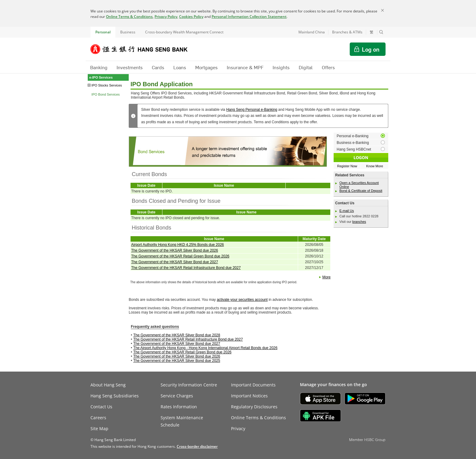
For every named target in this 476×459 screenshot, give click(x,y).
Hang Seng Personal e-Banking (252, 110)
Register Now (347, 166)
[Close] (382, 10)
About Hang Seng (108, 385)
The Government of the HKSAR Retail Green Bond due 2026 (180, 256)
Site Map (99, 428)
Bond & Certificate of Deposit (361, 191)
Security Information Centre (189, 385)
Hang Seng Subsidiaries (115, 396)
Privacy (238, 428)
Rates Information (179, 407)
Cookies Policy (191, 17)
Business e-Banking (353, 143)
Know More (375, 166)
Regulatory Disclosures (254, 407)
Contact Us (101, 407)
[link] (197, 446)
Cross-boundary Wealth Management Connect (184, 32)
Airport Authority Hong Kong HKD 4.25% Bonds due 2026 (178, 245)
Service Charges (177, 396)
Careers (98, 418)
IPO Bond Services (105, 94)
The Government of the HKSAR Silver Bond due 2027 (175, 262)
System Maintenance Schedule (182, 421)
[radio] (361, 136)
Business (128, 32)
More (326, 277)
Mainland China (312, 32)
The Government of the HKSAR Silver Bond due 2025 (177, 361)
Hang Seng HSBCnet (354, 149)
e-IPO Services (101, 77)
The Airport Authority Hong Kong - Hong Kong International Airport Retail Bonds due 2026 (205, 348)
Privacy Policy (166, 17)
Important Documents (253, 385)
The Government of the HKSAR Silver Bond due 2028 (177, 335)
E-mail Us (347, 211)
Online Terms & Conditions (129, 17)
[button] (381, 32)
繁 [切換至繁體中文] (372, 32)
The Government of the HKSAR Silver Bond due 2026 (175, 250)
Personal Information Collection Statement (249, 17)
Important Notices (249, 396)
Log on (371, 49)
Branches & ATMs (347, 32)
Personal (103, 32)
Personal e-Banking (353, 136)
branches (359, 222)
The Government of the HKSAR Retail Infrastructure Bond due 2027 (186, 268)
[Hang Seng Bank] (144, 49)
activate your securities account (242, 300)
